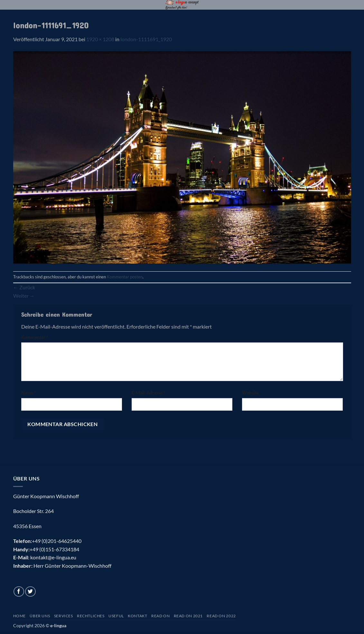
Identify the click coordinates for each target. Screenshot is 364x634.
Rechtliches (91, 616)
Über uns (40, 616)
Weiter (24, 296)
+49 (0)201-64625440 (57, 541)
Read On (160, 616)
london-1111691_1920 (146, 39)
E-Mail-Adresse (149, 392)
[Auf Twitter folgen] (30, 592)
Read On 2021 (188, 616)
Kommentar (35, 337)
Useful (116, 616)
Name (29, 392)
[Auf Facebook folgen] (19, 592)
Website (250, 392)
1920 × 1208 (100, 39)
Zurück (24, 287)
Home (19, 616)
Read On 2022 (221, 616)
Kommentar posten (125, 277)
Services (64, 616)
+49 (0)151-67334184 (54, 549)
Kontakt (137, 616)
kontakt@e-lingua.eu (53, 557)
